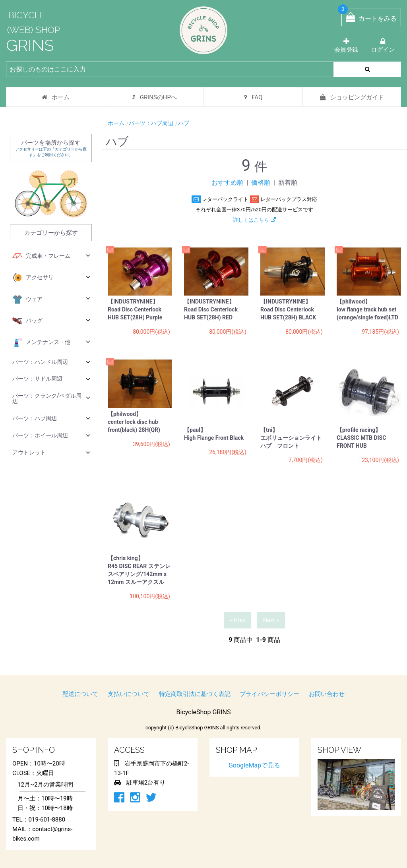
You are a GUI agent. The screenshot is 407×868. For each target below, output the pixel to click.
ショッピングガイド (352, 97)
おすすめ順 (227, 183)
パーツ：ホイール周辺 (51, 435)
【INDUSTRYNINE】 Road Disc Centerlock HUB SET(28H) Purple (135, 309)
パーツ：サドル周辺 (51, 379)
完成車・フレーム (51, 256)
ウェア (51, 300)
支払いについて (129, 694)
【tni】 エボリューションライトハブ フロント (291, 438)
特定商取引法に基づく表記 (195, 694)
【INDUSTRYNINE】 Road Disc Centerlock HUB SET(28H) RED (211, 309)
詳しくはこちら (254, 220)
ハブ (184, 123)
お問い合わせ (327, 694)
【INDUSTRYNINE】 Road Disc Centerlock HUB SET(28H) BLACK (288, 309)
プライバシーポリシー (269, 694)
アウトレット (51, 452)
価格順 (261, 183)
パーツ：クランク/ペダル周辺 (51, 398)
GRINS (30, 45)
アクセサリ (51, 278)
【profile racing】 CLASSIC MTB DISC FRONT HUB (361, 438)
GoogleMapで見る (254, 765)
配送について (80, 694)
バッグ (51, 321)
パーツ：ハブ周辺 (51, 418)
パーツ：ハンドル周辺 (51, 362)
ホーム (56, 97)
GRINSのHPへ (154, 97)
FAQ (253, 97)
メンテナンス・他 (51, 342)
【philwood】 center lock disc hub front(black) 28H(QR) (134, 422)
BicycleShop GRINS (204, 712)
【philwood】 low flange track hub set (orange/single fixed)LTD (367, 309)
